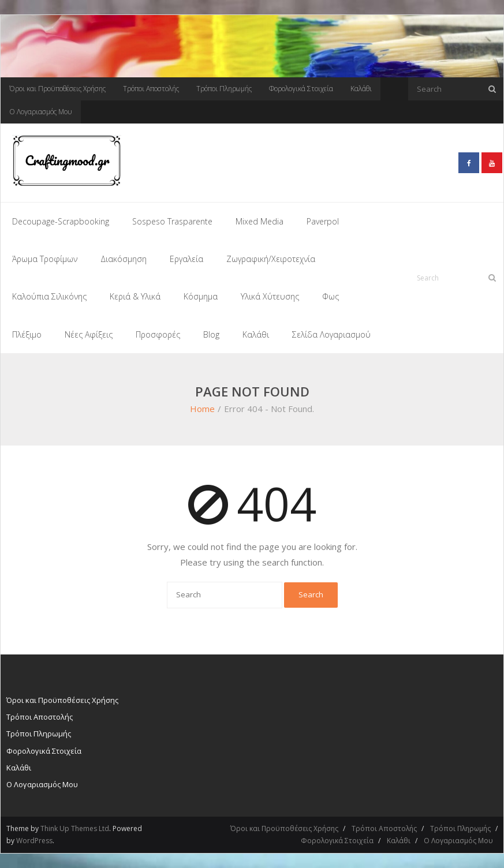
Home (202, 409)
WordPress (34, 841)
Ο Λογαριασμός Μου (41, 112)
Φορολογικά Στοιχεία (301, 89)
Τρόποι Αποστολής (151, 89)
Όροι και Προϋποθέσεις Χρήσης (57, 89)
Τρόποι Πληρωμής (224, 89)
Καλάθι (361, 89)
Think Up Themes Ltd (75, 828)
